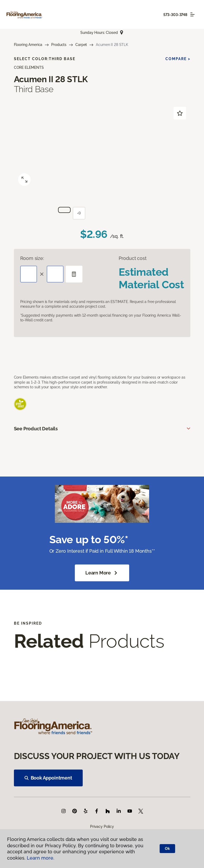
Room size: (32, 258)
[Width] (55, 274)
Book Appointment (48, 778)
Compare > (178, 59)
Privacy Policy (102, 827)
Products (59, 45)
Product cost (133, 258)
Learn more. (41, 858)
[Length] (29, 274)
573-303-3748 (175, 15)
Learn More (102, 573)
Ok (167, 849)
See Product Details (36, 429)
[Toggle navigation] (192, 14)
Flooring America (28, 45)
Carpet (81, 45)
